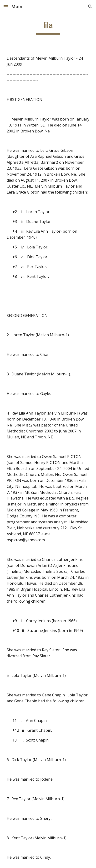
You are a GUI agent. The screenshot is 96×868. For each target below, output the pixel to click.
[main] (48, 27)
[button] (6, 7)
